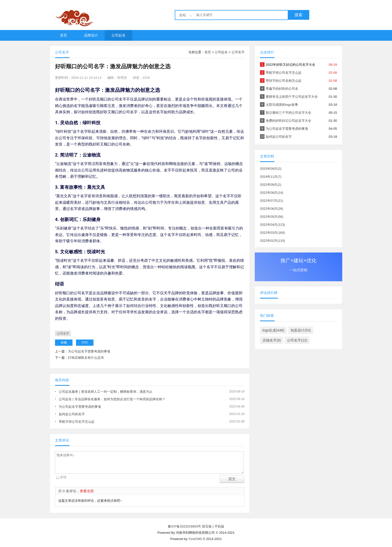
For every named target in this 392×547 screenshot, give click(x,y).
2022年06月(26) (272, 209)
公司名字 (238, 52)
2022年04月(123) (272, 225)
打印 (85, 342)
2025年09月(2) (271, 169)
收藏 (64, 342)
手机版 (219, 526)
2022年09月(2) (271, 185)
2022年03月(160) (272, 233)
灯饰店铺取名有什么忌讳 (86, 358)
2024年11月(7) (271, 177)
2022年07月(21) (272, 201)
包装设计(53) (301, 330)
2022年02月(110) (272, 241)
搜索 (298, 15)
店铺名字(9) (272, 340)
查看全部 (87, 491)
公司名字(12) (297, 340)
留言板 (207, 526)
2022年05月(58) (272, 217)
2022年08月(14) (272, 193)
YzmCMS (195, 539)
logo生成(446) (273, 330)
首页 (63, 35)
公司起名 (118, 35)
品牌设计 (91, 35)
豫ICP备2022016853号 (185, 526)
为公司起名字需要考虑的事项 (89, 351)
